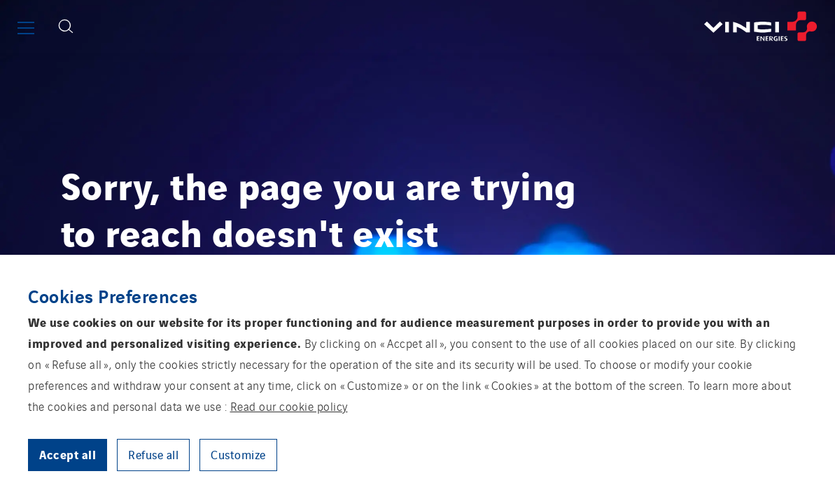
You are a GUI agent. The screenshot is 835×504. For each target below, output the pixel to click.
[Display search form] (66, 26)
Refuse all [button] (153, 454)
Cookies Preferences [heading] (113, 295)
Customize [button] (238, 454)
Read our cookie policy (289, 406)
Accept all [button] (68, 454)
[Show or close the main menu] (26, 28)
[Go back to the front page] (459, 26)
